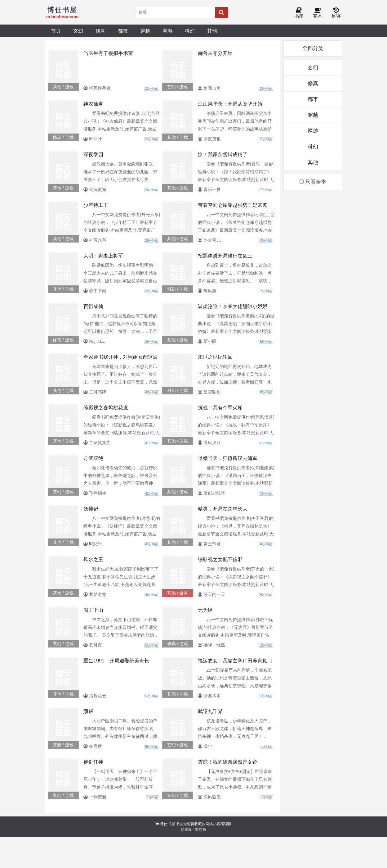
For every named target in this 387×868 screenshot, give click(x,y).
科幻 (190, 31)
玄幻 (78, 31)
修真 (100, 31)
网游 (167, 31)
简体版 (186, 829)
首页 (56, 31)
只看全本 (313, 182)
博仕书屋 (167, 824)
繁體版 (201, 829)
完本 (318, 13)
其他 (212, 31)
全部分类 (313, 48)
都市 (123, 31)
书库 (299, 13)
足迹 (336, 13)
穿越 (145, 31)
